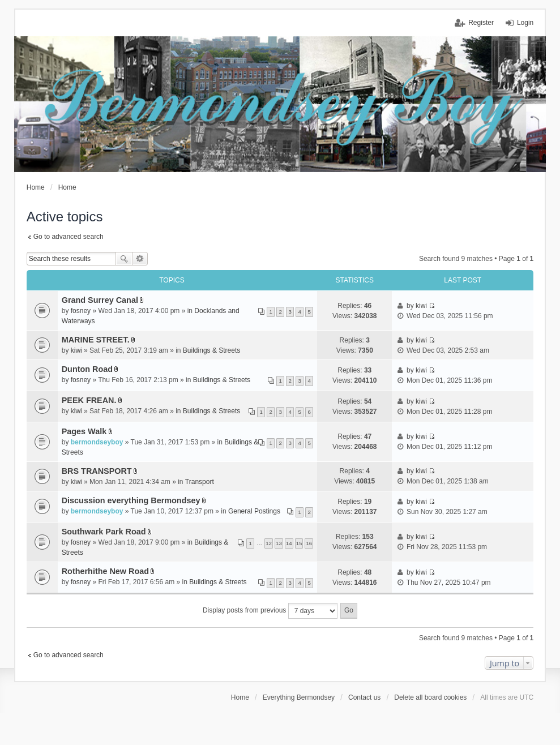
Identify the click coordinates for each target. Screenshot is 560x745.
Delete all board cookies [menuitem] (430, 697)
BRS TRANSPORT (97, 471)
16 (309, 543)
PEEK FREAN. (89, 400)
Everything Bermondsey (299, 697)
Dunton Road (87, 369)
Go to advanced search (69, 237)
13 (279, 543)
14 (289, 543)
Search (124, 259)
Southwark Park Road (104, 532)
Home (240, 697)
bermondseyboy (97, 442)
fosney (81, 311)
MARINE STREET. (96, 340)
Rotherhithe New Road (105, 571)
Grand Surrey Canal (100, 300)
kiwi (421, 306)
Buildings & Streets (211, 350)
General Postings (254, 511)
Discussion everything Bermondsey (131, 500)
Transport (200, 482)
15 (299, 543)
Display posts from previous (270, 611)
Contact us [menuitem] (364, 697)
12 (269, 543)
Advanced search (140, 259)
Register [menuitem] (481, 23)
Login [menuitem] (525, 23)
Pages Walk (84, 431)
